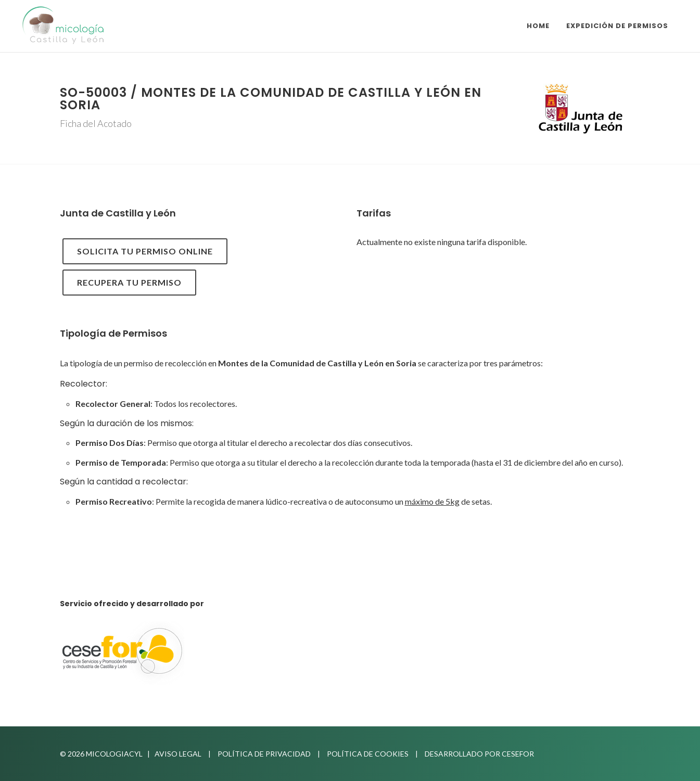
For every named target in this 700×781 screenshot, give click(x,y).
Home (538, 26)
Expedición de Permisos (617, 26)
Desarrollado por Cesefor (479, 754)
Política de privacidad (264, 754)
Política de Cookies (368, 754)
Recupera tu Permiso (129, 282)
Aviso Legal (178, 754)
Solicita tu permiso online (145, 251)
